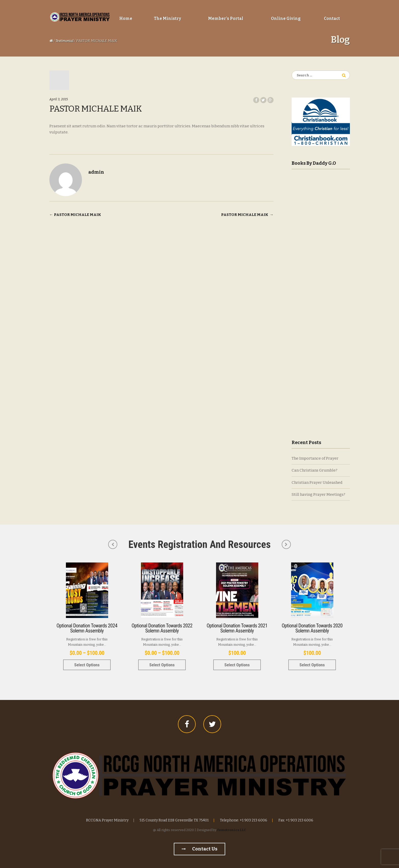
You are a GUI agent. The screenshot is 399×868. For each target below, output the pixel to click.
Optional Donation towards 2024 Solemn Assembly (87, 628)
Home (126, 18)
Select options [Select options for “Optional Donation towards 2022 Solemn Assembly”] (162, 665)
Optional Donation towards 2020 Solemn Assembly (312, 628)
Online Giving (286, 18)
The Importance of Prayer (315, 458)
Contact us (199, 849)
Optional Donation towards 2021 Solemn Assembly (237, 628)
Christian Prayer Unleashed (317, 483)
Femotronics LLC (232, 830)
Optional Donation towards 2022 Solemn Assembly (162, 628)
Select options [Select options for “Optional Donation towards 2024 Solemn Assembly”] (87, 665)
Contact (332, 18)
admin (96, 172)
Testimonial (65, 41)
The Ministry (168, 18)
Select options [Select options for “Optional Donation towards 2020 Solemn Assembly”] (312, 665)
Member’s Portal (226, 18)
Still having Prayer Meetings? (318, 494)
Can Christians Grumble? (315, 470)
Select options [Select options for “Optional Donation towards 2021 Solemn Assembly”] (237, 665)
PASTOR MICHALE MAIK (75, 215)
